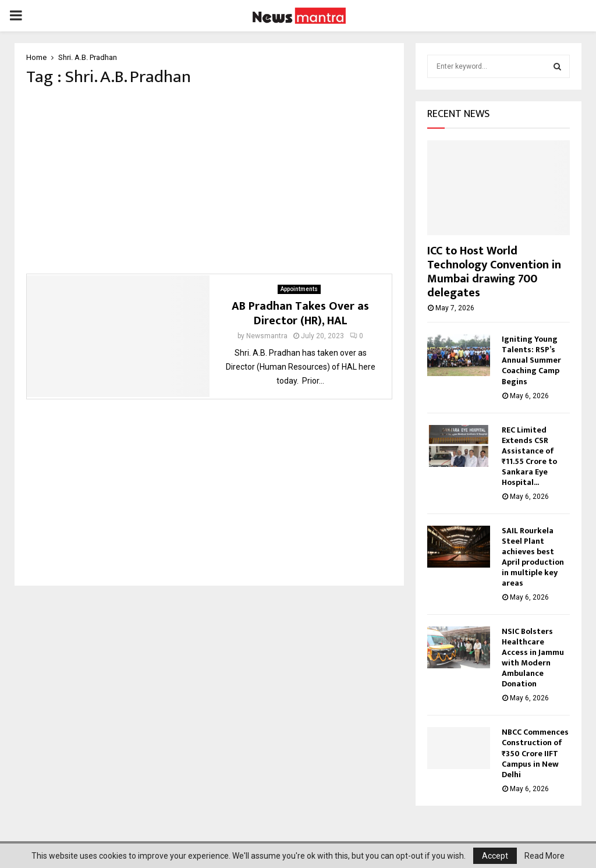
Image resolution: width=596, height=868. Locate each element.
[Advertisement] (209, 184)
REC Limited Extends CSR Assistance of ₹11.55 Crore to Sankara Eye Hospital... (529, 456)
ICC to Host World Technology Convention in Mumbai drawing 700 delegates (494, 272)
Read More (544, 856)
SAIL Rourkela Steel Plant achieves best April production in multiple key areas (533, 557)
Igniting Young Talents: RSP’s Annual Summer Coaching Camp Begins (531, 360)
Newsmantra (267, 339)
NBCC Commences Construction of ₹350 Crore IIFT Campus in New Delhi (535, 753)
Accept (495, 856)
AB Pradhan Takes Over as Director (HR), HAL (300, 317)
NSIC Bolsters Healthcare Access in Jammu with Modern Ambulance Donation (533, 658)
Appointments (299, 293)
